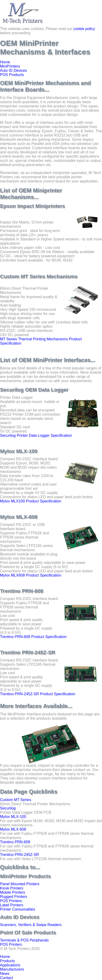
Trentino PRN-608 (15, 842)
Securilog (8, 808)
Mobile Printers (13, 892)
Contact (6, 978)
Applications (10, 965)
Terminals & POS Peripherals (24, 940)
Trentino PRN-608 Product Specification (33, 637)
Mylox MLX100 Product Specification (31, 501)
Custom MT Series (16, 800)
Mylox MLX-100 (13, 817)
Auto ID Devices (14, 70)
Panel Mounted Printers (20, 884)
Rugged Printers (14, 897)
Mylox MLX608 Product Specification (31, 575)
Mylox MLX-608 (13, 829)
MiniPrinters (10, 66)
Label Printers (12, 905)
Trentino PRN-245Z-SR (20, 855)
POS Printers (11, 901)
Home (5, 62)
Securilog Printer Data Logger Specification (36, 435)
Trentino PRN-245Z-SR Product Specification (38, 694)
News (5, 974)
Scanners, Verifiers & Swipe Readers (31, 925)
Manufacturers (12, 969)
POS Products (12, 75)
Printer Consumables (18, 909)
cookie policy (84, 29)
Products (7, 961)
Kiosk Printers (12, 888)
